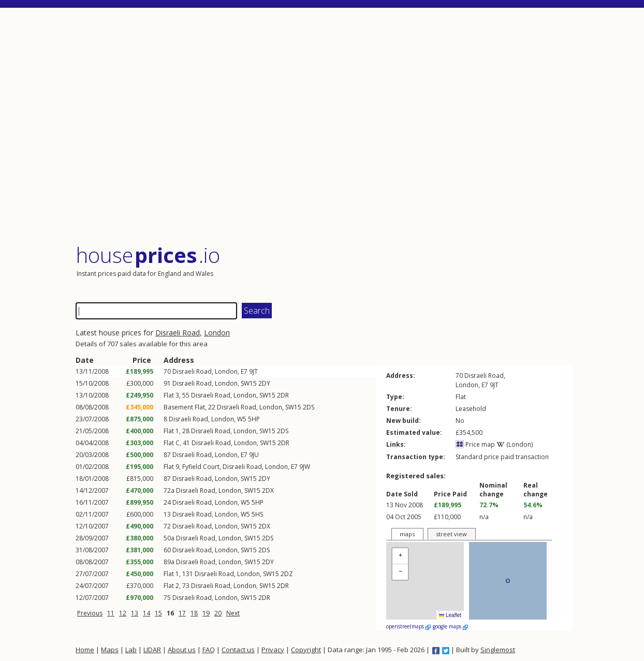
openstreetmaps (408, 626)
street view (451, 534)
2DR (283, 395)
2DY (264, 383)
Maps (110, 650)
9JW (305, 467)
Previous (90, 613)
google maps (450, 626)
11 (111, 613)
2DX (268, 490)
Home (85, 650)
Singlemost (498, 650)
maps (407, 534)
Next (233, 613)
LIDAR (152, 650)
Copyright (306, 650)
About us (182, 650)
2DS (309, 407)
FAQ (209, 650)
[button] (400, 556)
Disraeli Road (178, 333)
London (217, 333)
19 (206, 613)
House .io (148, 255)
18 (194, 613)
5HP (254, 419)
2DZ (287, 574)
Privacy (273, 650)
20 (218, 613)
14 (147, 613)
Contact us (238, 650)
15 (158, 613)
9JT (253, 371)
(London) (515, 444)
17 (182, 613)
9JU (254, 455)
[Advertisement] (324, 127)
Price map (475, 444)
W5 (242, 419)
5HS (257, 514)
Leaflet (450, 615)
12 (123, 613)
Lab (131, 650)
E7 (244, 371)
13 (135, 613)
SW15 (249, 383)
